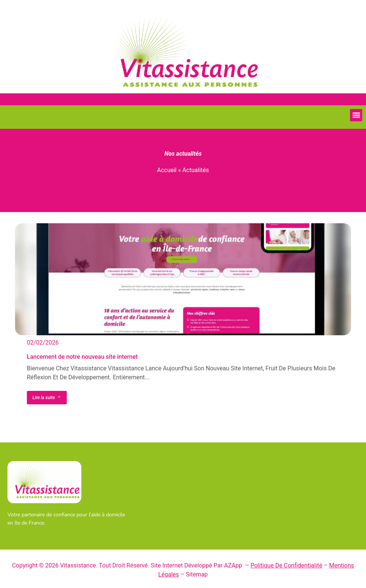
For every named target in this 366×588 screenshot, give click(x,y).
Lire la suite (47, 398)
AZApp (234, 565)
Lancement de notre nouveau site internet (82, 357)
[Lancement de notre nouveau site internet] (183, 279)
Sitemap (197, 574)
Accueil (167, 170)
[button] (356, 115)
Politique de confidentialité (286, 565)
